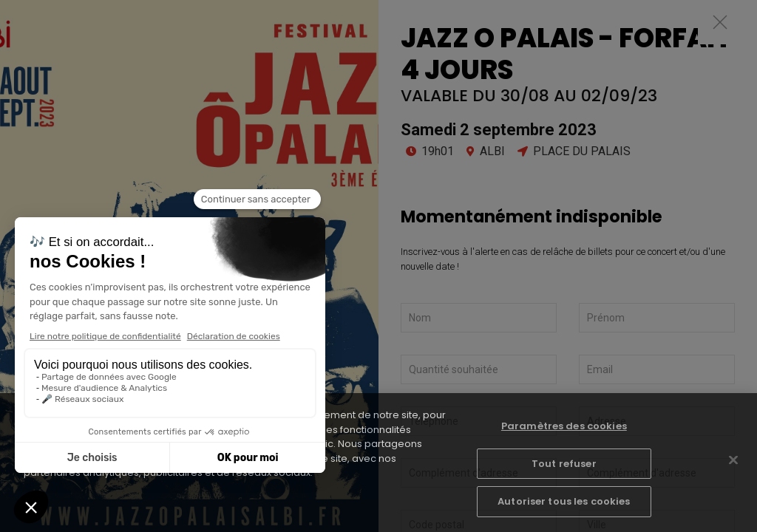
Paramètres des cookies (564, 426)
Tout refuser (564, 464)
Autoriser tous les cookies (564, 501)
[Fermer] (733, 460)
